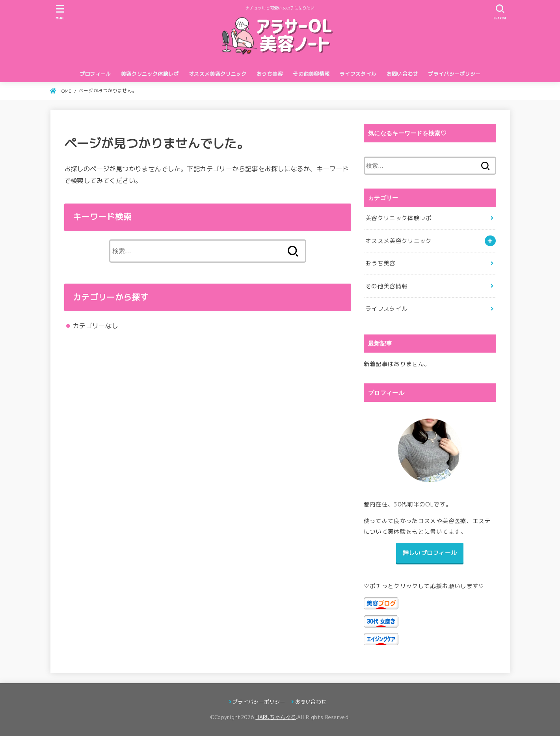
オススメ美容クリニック (218, 74)
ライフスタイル (358, 74)
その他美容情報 (311, 74)
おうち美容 (270, 74)
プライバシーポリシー (454, 74)
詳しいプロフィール (430, 553)
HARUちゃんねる (276, 717)
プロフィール (95, 74)
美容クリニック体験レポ (150, 74)
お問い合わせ (402, 74)
